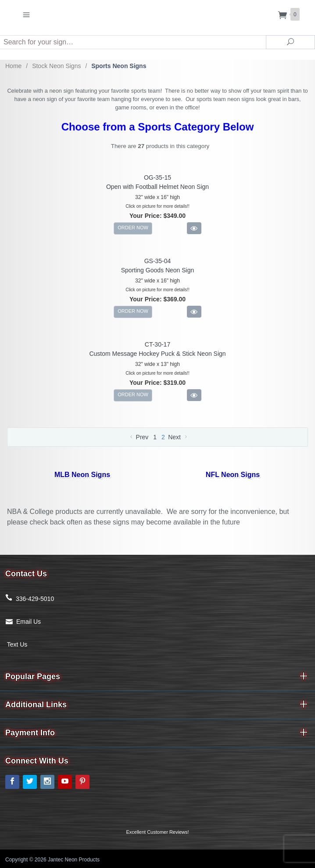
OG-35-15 (157, 177)
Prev (138, 437)
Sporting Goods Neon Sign (158, 270)
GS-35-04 (158, 261)
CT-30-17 (157, 344)
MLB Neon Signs (82, 475)
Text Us (16, 644)
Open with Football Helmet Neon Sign (157, 187)
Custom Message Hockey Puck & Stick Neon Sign (157, 354)
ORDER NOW (133, 228)
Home (13, 66)
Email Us (29, 622)
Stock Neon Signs (56, 66)
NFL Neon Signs (233, 475)
